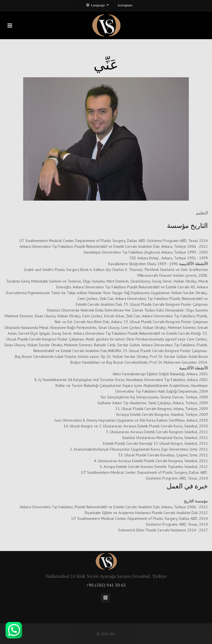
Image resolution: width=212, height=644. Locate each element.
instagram (125, 5)
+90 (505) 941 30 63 (106, 585)
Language (97, 5)
